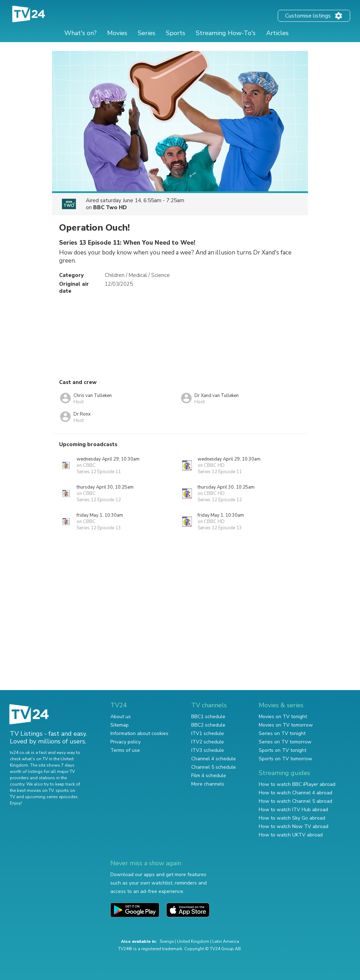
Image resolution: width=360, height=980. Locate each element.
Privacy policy (126, 742)
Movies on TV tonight (283, 717)
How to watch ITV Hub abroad (293, 810)
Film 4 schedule (209, 776)
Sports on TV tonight (282, 750)
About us (121, 717)
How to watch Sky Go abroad (292, 818)
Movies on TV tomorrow (286, 725)
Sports (176, 33)
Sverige (167, 941)
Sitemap (120, 725)
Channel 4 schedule (214, 759)
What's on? (81, 33)
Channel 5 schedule (214, 767)
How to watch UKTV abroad (291, 835)
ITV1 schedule (208, 733)
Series (147, 33)
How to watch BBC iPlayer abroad (297, 784)
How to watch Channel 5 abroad (295, 801)
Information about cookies (139, 733)
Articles (277, 33)
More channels (208, 784)
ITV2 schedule (208, 742)
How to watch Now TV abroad (294, 826)
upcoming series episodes (51, 797)
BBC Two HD (110, 207)
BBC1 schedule (208, 717)
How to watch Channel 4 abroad (295, 793)
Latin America (226, 941)
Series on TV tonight (282, 733)
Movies (117, 33)
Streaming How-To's (226, 33)
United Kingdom (193, 941)
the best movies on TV (32, 790)
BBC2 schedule (208, 725)
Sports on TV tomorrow (285, 759)
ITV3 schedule (208, 750)
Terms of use (125, 750)
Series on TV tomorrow (285, 742)
